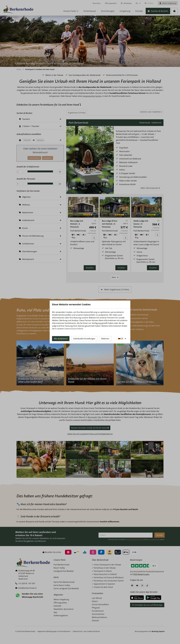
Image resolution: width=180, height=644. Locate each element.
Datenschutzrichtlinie (74, 329)
